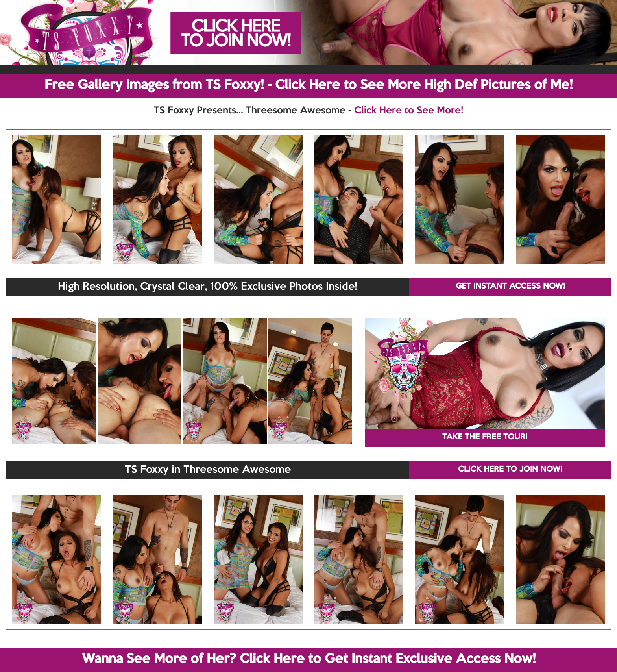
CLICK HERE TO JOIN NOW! (510, 470)
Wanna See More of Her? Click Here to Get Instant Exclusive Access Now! (309, 659)
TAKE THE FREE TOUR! (485, 437)
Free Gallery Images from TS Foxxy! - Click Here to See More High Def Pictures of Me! (308, 85)
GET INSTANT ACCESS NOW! (510, 287)
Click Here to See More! (409, 111)
